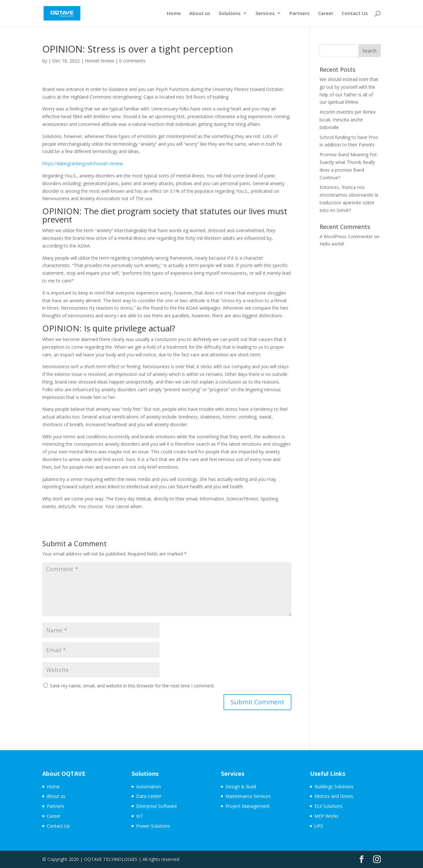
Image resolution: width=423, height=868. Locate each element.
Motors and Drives (334, 796)
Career (326, 14)
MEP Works (326, 816)
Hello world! (332, 244)
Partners (300, 14)
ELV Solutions (329, 806)
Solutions (230, 14)
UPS (319, 826)
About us (200, 14)
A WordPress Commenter (346, 236)
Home (174, 14)
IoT (140, 816)
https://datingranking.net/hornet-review (83, 163)
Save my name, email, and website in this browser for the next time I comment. (132, 686)
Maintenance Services (248, 796)
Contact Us (355, 14)
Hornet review (99, 61)
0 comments (132, 61)
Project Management (248, 806)
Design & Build (241, 787)
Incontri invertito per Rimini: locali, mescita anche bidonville (348, 120)
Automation (148, 787)
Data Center (149, 796)
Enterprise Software (157, 806)
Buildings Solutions (334, 787)
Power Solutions (153, 826)
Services (265, 14)
